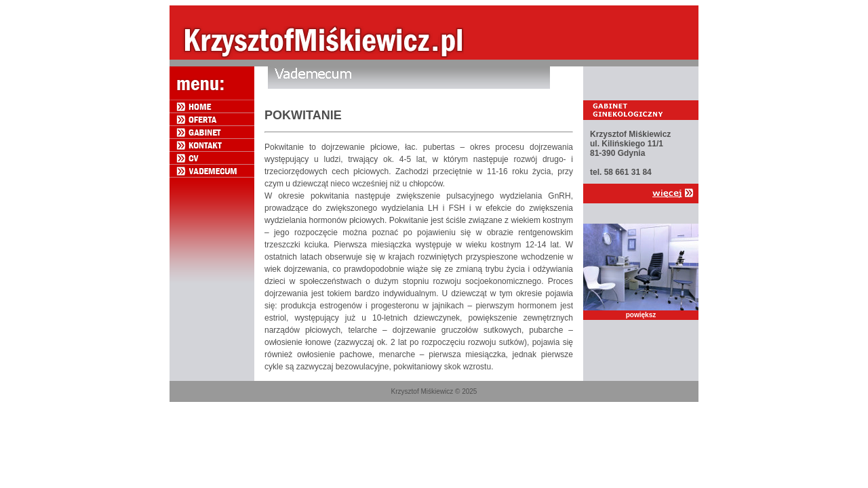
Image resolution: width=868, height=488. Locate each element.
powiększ (641, 315)
